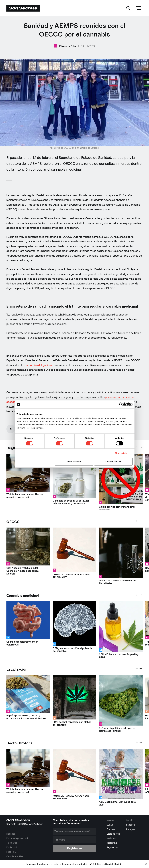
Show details (121, 453)
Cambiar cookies (15, 856)
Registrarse (74, 848)
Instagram (131, 829)
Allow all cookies (113, 462)
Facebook (131, 825)
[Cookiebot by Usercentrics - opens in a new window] (121, 404)
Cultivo (110, 825)
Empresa (111, 829)
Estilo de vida (113, 834)
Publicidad (12, 847)
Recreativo (112, 843)
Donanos (11, 834)
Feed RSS (11, 852)
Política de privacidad (17, 838)
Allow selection (74, 462)
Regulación (112, 847)
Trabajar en (12, 843)
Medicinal (111, 838)
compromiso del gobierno (38, 365)
